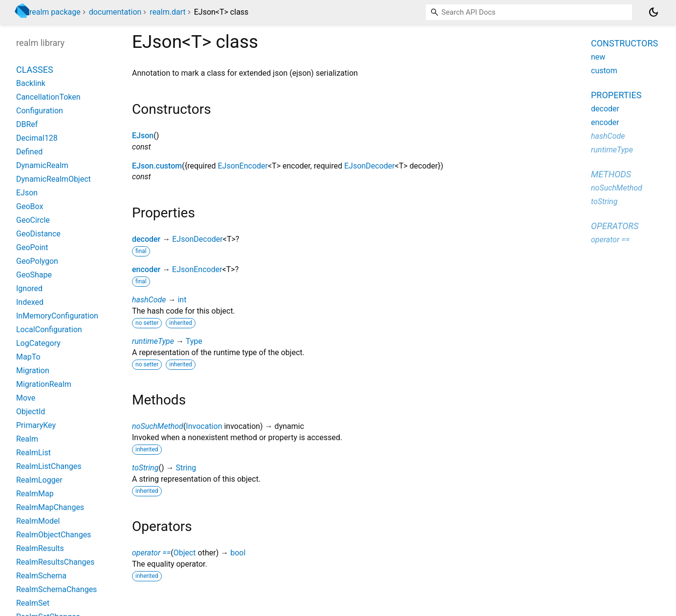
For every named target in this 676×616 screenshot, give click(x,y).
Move (26, 398)
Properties (616, 95)
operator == (151, 553)
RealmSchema (41, 576)
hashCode (149, 300)
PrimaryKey (36, 425)
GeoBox (30, 206)
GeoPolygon (37, 261)
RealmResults (40, 548)
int (182, 300)
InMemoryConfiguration (57, 316)
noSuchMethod (158, 426)
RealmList (33, 453)
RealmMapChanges (50, 507)
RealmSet (33, 603)
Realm (27, 439)
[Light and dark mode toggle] (654, 12)
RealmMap (35, 494)
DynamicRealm (42, 165)
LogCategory (38, 343)
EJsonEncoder (243, 166)
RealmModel (38, 521)
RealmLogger (39, 480)
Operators (615, 226)
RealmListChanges (49, 466)
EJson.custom (157, 166)
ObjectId (31, 412)
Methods (611, 174)
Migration (33, 371)
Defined (29, 152)
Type (194, 341)
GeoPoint (32, 247)
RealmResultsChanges (55, 562)
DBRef (27, 124)
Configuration (40, 111)
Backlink (31, 83)
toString (145, 468)
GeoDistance (38, 234)
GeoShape (34, 275)
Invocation (204, 426)
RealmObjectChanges (54, 535)
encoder (146, 269)
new (598, 57)
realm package (55, 12)
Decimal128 (37, 138)
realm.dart (167, 12)
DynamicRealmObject (54, 179)
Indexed (30, 302)
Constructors (624, 43)
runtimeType (153, 341)
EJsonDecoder (370, 166)
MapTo (28, 357)
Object (185, 553)
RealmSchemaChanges (56, 589)
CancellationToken (48, 97)
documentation (115, 12)
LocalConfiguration (49, 329)
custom (604, 71)
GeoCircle (33, 220)
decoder (146, 239)
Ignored (29, 288)
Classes (35, 70)
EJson (143, 136)
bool (238, 553)
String (186, 468)
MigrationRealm (44, 384)
